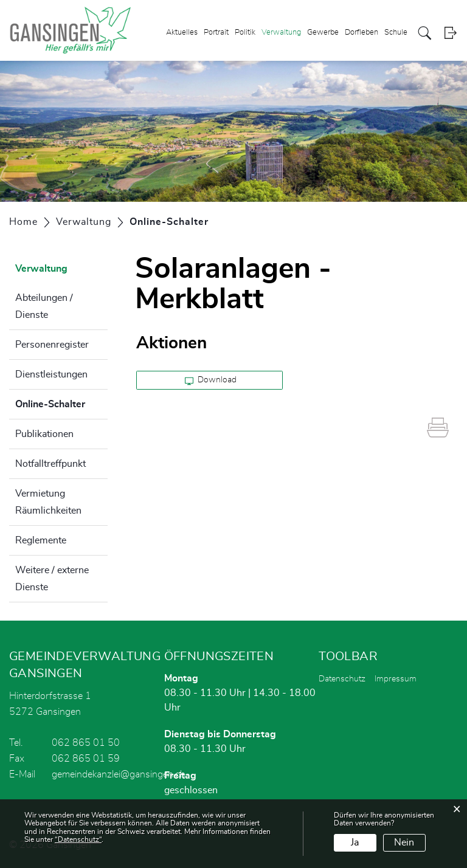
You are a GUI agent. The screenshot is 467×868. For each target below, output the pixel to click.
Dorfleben (361, 33)
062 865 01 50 (86, 743)
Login (450, 33)
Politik (245, 33)
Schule (396, 33)
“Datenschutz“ (78, 839)
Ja (355, 842)
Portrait (216, 33)
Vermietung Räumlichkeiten (48, 502)
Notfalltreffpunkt (50, 464)
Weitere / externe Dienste (52, 579)
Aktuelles (182, 33)
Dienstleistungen (51, 374)
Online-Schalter (61, 402)
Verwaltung (281, 33)
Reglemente (41, 540)
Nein (404, 842)
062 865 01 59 (86, 759)
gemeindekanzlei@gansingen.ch (119, 774)
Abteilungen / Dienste (44, 306)
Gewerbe (323, 33)
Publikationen (44, 434)
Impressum (396, 679)
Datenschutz (342, 679)
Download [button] (211, 381)
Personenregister (52, 345)
